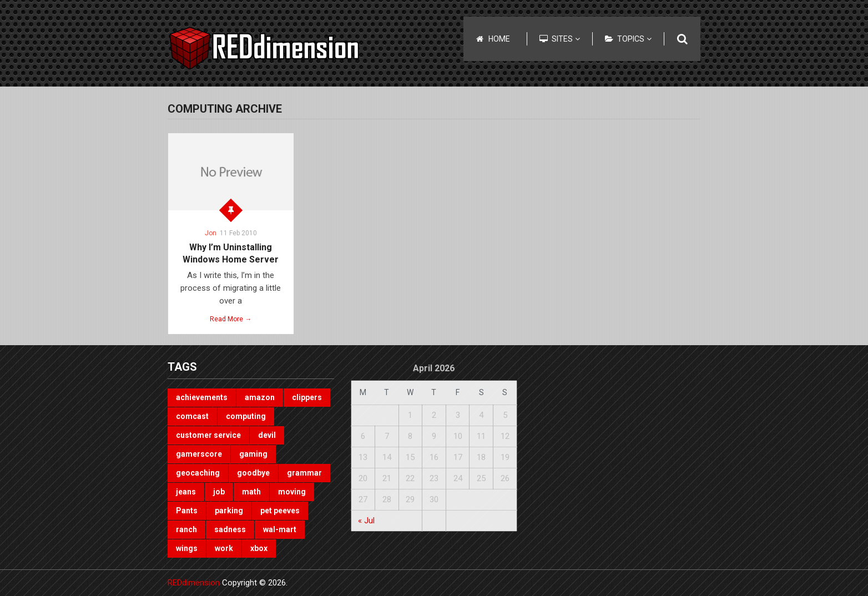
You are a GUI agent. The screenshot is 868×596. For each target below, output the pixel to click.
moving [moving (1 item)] (292, 492)
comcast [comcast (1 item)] (192, 416)
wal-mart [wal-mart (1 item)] (280, 529)
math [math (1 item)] (251, 492)
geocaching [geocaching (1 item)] (198, 473)
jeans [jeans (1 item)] (186, 492)
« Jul (366, 521)
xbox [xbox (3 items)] (259, 548)
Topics (634, 39)
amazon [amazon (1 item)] (260, 397)
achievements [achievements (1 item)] (202, 397)
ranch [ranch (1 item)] (186, 529)
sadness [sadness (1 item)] (230, 529)
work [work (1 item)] (224, 548)
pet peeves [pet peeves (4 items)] (280, 511)
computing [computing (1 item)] (246, 416)
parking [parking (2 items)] (229, 511)
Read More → (231, 319)
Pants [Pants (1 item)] (187, 511)
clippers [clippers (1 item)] (307, 397)
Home (499, 39)
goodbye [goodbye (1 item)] (253, 473)
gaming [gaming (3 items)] (253, 454)
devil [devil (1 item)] (267, 435)
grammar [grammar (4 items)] (304, 473)
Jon (211, 233)
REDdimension (194, 583)
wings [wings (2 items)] (187, 548)
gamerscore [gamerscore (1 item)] (199, 454)
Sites (566, 39)
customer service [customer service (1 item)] (208, 435)
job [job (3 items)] (219, 492)
